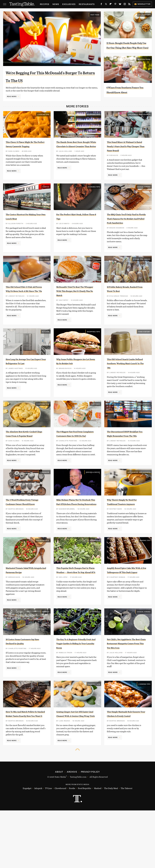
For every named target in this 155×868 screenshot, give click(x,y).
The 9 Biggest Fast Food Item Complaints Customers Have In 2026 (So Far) (76, 463)
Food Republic (85, 846)
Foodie (72, 846)
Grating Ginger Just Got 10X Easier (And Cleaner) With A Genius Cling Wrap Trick (76, 765)
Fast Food (95, 15)
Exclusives (69, 4)
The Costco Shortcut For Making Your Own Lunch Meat (23, 233)
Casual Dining (144, 201)
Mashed (98, 846)
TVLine (48, 846)
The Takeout (127, 846)
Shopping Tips (93, 125)
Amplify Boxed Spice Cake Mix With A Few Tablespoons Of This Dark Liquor (127, 612)
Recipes (45, 4)
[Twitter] (106, 5)
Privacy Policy (90, 829)
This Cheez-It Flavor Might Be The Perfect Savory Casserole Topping (24, 156)
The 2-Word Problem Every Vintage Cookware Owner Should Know (24, 535)
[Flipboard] (111, 5)
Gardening (95, 580)
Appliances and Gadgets (139, 125)
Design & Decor (93, 503)
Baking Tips (145, 580)
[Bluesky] (120, 5)
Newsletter (142, 4)
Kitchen (46, 354)
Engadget (27, 846)
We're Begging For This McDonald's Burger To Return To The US (49, 80)
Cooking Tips (145, 15)
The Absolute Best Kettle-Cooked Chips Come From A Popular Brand (25, 463)
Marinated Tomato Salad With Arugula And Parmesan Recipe (26, 612)
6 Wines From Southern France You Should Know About (125, 101)
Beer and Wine (144, 69)
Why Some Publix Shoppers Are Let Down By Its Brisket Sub (75, 386)
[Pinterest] (115, 5)
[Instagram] (125, 5)
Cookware (45, 503)
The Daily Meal (111, 846)
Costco (46, 201)
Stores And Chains (142, 278)
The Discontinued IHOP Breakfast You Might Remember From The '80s (125, 463)
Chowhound (60, 846)
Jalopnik (38, 846)
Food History (94, 278)
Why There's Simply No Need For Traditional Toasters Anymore (127, 535)
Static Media (60, 834)
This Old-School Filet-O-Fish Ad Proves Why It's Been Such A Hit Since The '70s (26, 310)
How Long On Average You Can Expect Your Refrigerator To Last (24, 386)
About (59, 829)
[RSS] (129, 5)
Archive (72, 829)
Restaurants (87, 4)
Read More (12, 104)
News (56, 4)
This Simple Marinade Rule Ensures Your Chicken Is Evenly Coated (126, 765)
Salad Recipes (43, 580)
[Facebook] (101, 5)
